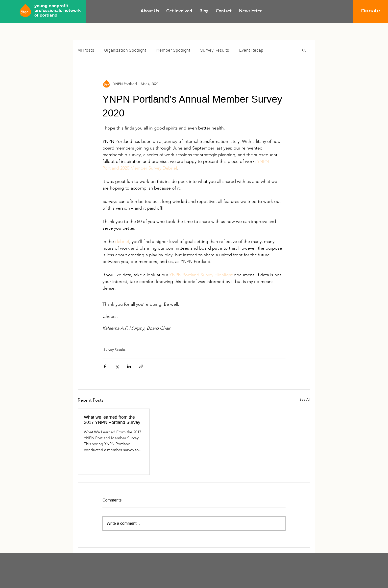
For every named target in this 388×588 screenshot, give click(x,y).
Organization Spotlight (125, 50)
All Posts (86, 50)
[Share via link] (141, 366)
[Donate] (371, 11)
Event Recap (251, 50)
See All (305, 399)
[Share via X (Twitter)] (117, 366)
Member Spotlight (173, 50)
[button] (304, 50)
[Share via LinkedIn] (129, 366)
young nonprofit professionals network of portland (58, 11)
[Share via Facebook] (105, 366)
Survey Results (215, 50)
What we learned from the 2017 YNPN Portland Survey (112, 420)
